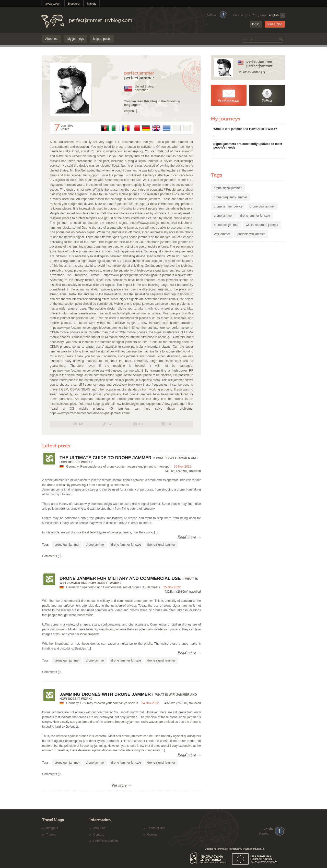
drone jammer (95, 545)
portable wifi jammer (251, 234)
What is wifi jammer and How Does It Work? (245, 129)
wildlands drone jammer (262, 225)
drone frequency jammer (230, 197)
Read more (189, 537)
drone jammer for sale (126, 545)
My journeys (76, 39)
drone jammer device (228, 206)
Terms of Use (156, 828)
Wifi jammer (222, 234)
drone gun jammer (67, 545)
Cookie (152, 835)
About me (52, 39)
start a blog (275, 24)
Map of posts (102, 39)
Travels (92, 4)
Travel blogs (53, 820)
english (129, 111)
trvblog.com (53, 4)
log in (256, 24)
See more (121, 785)
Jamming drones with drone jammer (105, 694)
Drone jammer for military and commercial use (120, 578)
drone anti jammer (226, 225)
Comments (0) (52, 556)
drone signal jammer (161, 545)
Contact (98, 835)
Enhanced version (106, 841)
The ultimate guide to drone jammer (106, 458)
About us (99, 828)
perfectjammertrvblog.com (101, 20)
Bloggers (74, 4)
